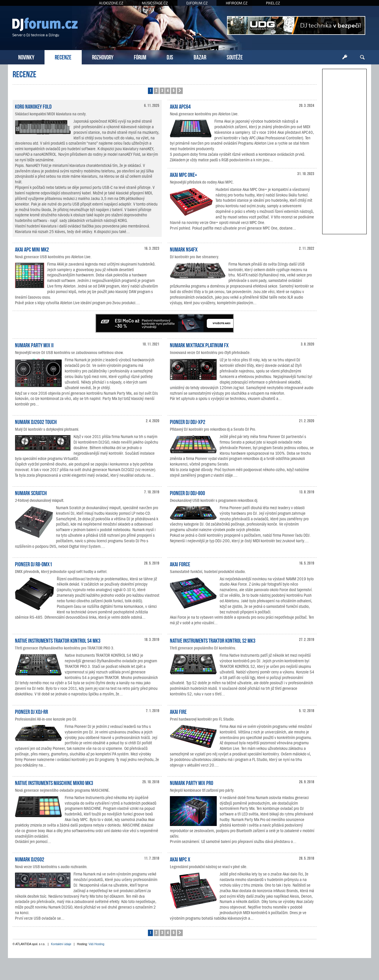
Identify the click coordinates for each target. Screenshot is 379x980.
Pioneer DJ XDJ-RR (31, 711)
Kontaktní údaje (61, 944)
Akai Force (180, 564)
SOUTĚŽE (235, 57)
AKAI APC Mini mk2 (32, 249)
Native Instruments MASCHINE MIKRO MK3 (54, 782)
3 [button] (162, 90)
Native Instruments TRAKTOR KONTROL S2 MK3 (213, 640)
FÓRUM (140, 57)
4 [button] (168, 90)
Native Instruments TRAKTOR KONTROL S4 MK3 (58, 640)
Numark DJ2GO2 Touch (36, 421)
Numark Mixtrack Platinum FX (199, 345)
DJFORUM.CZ (197, 3)
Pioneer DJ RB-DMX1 (34, 564)
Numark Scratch (31, 492)
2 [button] (156, 90)
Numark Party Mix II (34, 345)
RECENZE (63, 57)
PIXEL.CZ (273, 3)
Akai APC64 (180, 106)
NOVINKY (26, 57)
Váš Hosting (96, 944)
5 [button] (174, 90)
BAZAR (200, 57)
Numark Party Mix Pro (192, 782)
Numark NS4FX (184, 249)
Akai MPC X (180, 859)
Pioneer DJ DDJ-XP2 (188, 421)
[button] (180, 91)
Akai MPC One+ (183, 174)
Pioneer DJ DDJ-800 (187, 492)
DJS (170, 57)
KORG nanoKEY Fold (33, 106)
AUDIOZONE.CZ (111, 3)
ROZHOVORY (103, 57)
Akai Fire (178, 711)
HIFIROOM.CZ (237, 3)
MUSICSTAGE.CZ (155, 3)
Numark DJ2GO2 (30, 859)
